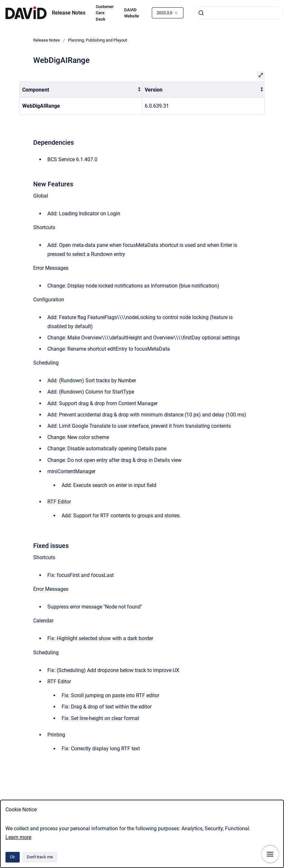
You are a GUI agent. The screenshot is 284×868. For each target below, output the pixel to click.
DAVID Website (132, 13)
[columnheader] (81, 90)
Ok (13, 857)
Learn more (18, 837)
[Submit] (201, 13)
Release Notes (69, 13)
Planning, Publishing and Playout (98, 40)
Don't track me (40, 857)
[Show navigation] (270, 854)
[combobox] (239, 13)
